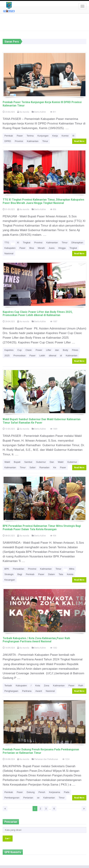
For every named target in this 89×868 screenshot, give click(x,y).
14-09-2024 (9, 648)
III (73, 136)
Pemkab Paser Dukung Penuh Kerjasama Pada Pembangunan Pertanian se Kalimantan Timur (41, 751)
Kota (38, 686)
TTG (7, 243)
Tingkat (27, 243)
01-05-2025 (9, 209)
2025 (7, 356)
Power (39, 350)
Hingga (62, 248)
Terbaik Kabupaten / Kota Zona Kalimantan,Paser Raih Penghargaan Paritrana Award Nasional (36, 640)
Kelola (70, 574)
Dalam (51, 574)
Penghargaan (11, 691)
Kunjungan (43, 136)
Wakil (7, 462)
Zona (47, 686)
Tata (61, 574)
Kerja (55, 136)
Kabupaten (10, 248)
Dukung (31, 792)
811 (53, 112)
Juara (52, 248)
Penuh (42, 792)
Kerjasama (54, 792)
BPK (7, 569)
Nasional (9, 253)
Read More (79, 141)
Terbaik (8, 686)
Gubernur (41, 462)
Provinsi (19, 141)
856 (53, 209)
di (61, 356)
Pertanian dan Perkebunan (45, 759)
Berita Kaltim (39, 112)
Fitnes (75, 350)
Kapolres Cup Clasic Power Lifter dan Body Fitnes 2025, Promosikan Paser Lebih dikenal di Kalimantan (38, 313)
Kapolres (9, 350)
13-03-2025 (9, 429)
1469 (54, 429)
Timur (45, 141)
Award (39, 691)
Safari (33, 467)
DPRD (8, 141)
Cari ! (8, 838)
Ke (55, 467)
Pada (67, 792)
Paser (20, 136)
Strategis (9, 574)
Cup (19, 350)
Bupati (17, 462)
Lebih (42, 356)
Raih (81, 686)
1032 (54, 648)
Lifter (49, 350)
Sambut (28, 462)
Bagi (20, 574)
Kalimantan (33, 141)
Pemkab (9, 136)
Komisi (65, 136)
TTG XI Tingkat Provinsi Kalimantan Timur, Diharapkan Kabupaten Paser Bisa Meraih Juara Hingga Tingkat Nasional (43, 201)
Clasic (29, 350)
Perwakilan (19, 569)
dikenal (52, 356)
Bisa (32, 248)
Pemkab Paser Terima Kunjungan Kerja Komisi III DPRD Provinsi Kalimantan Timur (42, 104)
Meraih (41, 248)
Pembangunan (12, 798)
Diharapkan (77, 243)
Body (65, 350)
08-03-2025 (9, 536)
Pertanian (28, 798)
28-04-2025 (9, 321)
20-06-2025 (9, 112)
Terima (30, 136)
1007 (54, 321)
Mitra (72, 569)
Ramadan (44, 467)
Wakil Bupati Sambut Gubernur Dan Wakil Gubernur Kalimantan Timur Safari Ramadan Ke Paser (42, 421)
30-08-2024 (9, 759)
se (38, 798)
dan (57, 350)
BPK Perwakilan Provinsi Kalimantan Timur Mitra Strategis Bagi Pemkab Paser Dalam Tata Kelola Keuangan (42, 527)
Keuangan (10, 580)
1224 (66, 759)
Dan (52, 462)
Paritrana (27, 691)
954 (53, 536)
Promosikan (20, 356)
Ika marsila (23, 112)
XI (18, 243)
